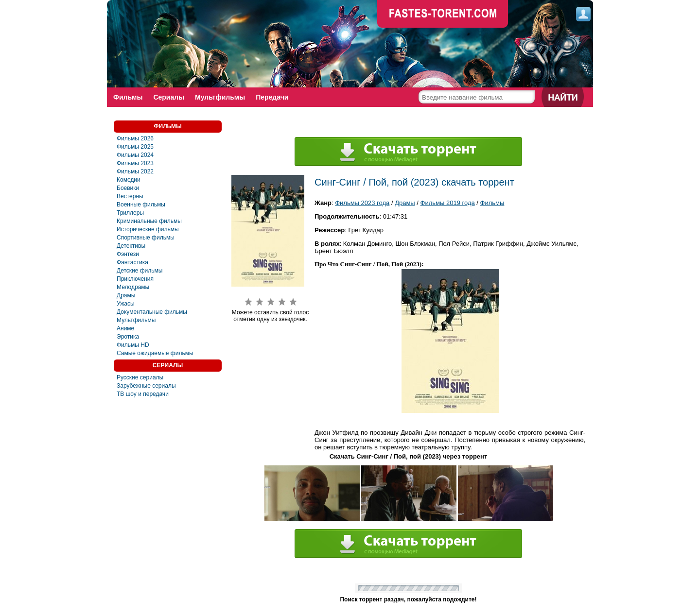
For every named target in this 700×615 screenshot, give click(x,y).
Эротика (128, 337)
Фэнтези (128, 254)
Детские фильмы (140, 271)
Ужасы (126, 304)
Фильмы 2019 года (448, 203)
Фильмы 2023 (135, 163)
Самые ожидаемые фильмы (155, 353)
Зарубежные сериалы (146, 386)
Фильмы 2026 (135, 138)
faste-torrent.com (443, 15)
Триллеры (130, 213)
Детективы (131, 246)
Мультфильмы (220, 97)
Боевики (128, 188)
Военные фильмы (141, 205)
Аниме (125, 328)
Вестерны (130, 196)
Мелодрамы (133, 287)
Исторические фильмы (148, 229)
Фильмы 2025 (135, 147)
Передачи (272, 97)
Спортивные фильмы (146, 238)
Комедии (129, 180)
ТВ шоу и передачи (143, 394)
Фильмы (128, 97)
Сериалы (169, 97)
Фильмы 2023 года (362, 203)
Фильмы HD (133, 345)
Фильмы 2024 (135, 155)
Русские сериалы (140, 377)
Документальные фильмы (152, 312)
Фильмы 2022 (135, 171)
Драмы (126, 295)
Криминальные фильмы (149, 221)
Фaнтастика (132, 262)
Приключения (135, 279)
